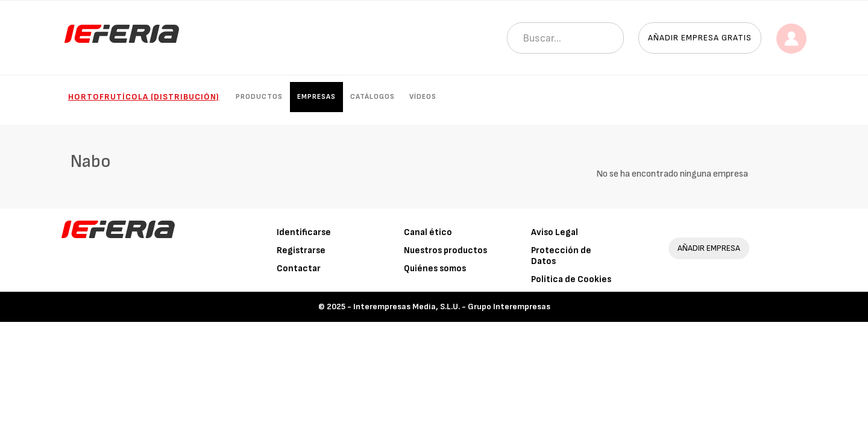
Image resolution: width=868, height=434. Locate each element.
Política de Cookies (571, 279)
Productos (259, 97)
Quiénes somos (435, 269)
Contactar (299, 269)
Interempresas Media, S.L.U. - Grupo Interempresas (452, 307)
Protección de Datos (561, 256)
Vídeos (423, 97)
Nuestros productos (445, 250)
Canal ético (428, 232)
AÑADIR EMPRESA (709, 248)
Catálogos (373, 97)
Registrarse (301, 250)
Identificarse (304, 232)
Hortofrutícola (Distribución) (144, 97)
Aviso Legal (555, 232)
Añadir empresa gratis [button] (700, 38)
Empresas (316, 97)
